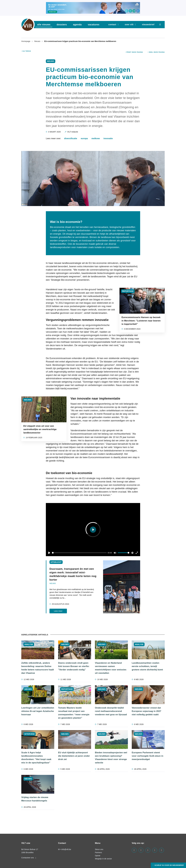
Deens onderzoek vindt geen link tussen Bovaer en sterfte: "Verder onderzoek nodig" (74, 666)
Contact (112, 25)
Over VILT (129, 25)
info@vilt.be (66, 849)
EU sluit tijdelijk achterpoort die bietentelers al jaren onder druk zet (74, 756)
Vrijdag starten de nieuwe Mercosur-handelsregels (35, 799)
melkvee (96, 138)
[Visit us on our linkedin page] (141, 850)
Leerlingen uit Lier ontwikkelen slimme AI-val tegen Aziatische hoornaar (38, 711)
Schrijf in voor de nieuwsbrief (169, 865)
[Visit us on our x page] (155, 850)
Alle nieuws (44, 25)
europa (84, 138)
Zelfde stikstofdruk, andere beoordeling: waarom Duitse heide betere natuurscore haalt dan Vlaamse (38, 668)
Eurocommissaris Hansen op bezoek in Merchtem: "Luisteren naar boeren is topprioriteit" (141, 321)
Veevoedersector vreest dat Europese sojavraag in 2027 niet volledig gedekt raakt (146, 711)
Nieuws (38, 41)
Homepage (26, 41)
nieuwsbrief (148, 25)
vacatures (94, 25)
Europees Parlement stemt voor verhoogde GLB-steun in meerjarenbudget (148, 756)
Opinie (98, 856)
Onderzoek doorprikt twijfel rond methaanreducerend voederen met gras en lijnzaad (111, 711)
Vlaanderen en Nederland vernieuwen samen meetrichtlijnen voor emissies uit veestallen (111, 668)
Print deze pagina (134, 52)
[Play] (49, 553)
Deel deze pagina (156, 52)
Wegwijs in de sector (103, 859)
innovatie (108, 138)
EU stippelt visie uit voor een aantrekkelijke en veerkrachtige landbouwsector (40, 429)
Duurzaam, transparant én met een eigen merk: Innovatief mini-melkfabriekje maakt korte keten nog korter (73, 574)
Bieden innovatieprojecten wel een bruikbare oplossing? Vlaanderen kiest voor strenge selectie (111, 758)
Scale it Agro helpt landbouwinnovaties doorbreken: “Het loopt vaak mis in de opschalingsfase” (36, 758)
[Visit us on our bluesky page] (162, 850)
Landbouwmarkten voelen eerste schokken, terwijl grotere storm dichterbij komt (147, 666)
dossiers (62, 25)
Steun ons (99, 849)
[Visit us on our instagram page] (148, 850)
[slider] (79, 553)
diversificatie (71, 138)
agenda (77, 25)
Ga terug (26, 51)
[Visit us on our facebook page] (134, 850)
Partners (98, 852)
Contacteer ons (29, 858)
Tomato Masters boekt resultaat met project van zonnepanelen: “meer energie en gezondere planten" (74, 713)
